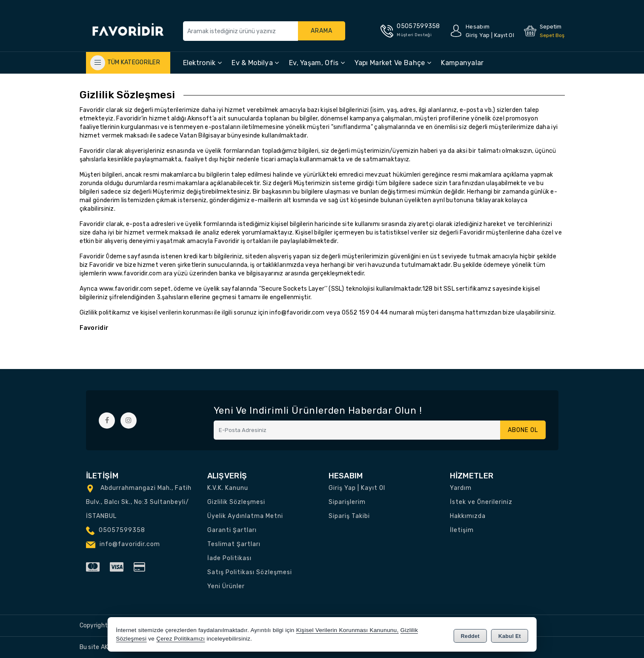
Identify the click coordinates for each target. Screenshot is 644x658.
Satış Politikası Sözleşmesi (250, 572)
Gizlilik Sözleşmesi (236, 502)
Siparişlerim (347, 502)
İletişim (462, 530)
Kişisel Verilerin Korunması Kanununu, (348, 630)
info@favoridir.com (297, 313)
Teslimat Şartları (234, 544)
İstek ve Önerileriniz (481, 502)
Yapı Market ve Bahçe (393, 63)
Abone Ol (522, 430)
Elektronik (203, 63)
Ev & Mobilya (255, 63)
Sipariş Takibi (349, 516)
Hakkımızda (468, 516)
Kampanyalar (462, 63)
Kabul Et (510, 635)
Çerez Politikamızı (180, 639)
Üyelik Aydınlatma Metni (245, 516)
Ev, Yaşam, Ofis (317, 63)
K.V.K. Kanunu (228, 488)
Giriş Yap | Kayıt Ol (357, 488)
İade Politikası (229, 558)
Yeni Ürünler (226, 586)
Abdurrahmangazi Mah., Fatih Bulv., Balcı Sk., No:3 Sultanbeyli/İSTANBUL (139, 502)
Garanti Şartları (232, 530)
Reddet (470, 635)
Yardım (461, 488)
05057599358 (122, 530)
